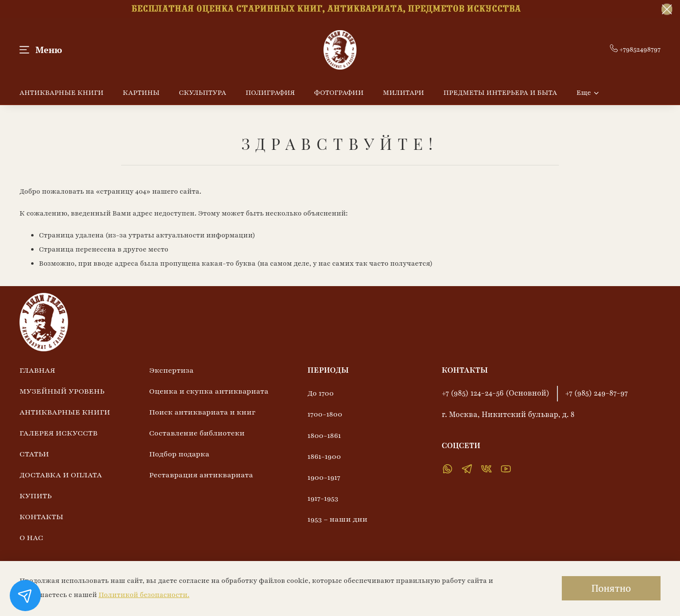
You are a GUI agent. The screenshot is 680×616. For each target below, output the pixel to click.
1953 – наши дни (337, 519)
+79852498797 (635, 49)
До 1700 (321, 393)
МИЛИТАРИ (403, 93)
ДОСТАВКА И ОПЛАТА (61, 475)
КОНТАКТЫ (41, 517)
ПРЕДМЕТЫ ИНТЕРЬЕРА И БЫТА (500, 93)
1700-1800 (325, 414)
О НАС (31, 538)
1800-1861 (324, 435)
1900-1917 (324, 477)
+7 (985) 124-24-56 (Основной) (496, 393)
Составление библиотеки (197, 433)
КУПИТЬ (36, 496)
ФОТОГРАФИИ (339, 93)
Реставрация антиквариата (201, 475)
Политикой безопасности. (144, 595)
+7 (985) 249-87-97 (597, 393)
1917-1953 (323, 498)
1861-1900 (324, 456)
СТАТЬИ (34, 454)
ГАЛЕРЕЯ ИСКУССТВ (58, 433)
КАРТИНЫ (141, 93)
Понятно (611, 588)
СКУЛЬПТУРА (203, 93)
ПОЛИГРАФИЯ (270, 93)
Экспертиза (171, 370)
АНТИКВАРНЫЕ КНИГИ (62, 93)
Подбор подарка (179, 454)
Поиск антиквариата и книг (202, 412)
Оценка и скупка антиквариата (209, 391)
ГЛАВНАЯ (37, 370)
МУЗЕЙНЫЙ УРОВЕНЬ (62, 391)
